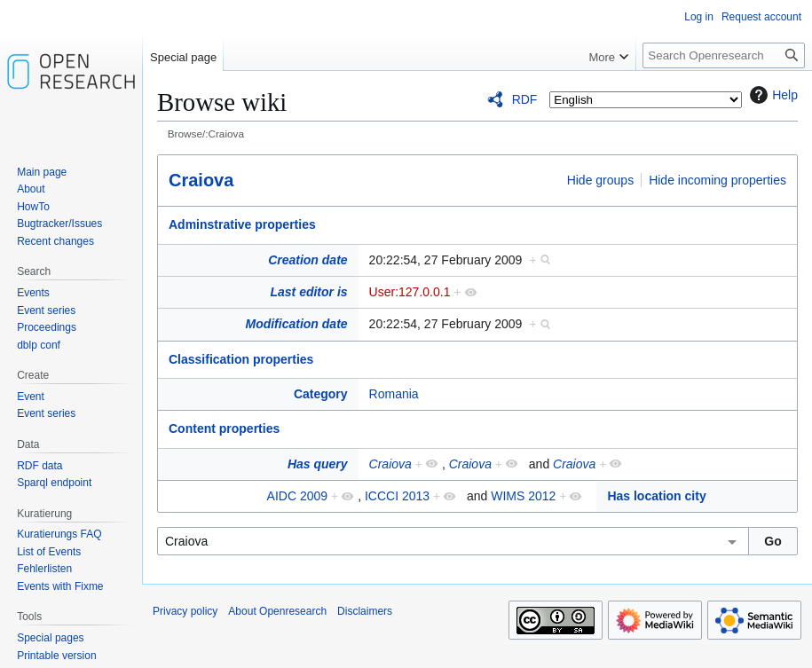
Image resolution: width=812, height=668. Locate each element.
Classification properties (241, 359)
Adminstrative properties (242, 224)
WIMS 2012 (523, 496)
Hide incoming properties (717, 180)
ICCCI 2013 (397, 496)
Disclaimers (365, 611)
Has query (318, 464)
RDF (525, 99)
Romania (394, 394)
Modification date (296, 324)
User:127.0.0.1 (410, 292)
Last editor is (308, 292)
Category (321, 394)
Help (772, 95)
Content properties (224, 428)
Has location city (656, 496)
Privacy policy (185, 611)
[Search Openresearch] (724, 55)
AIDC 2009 (297, 496)
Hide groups (601, 180)
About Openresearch (277, 611)
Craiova (201, 180)
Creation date (307, 260)
